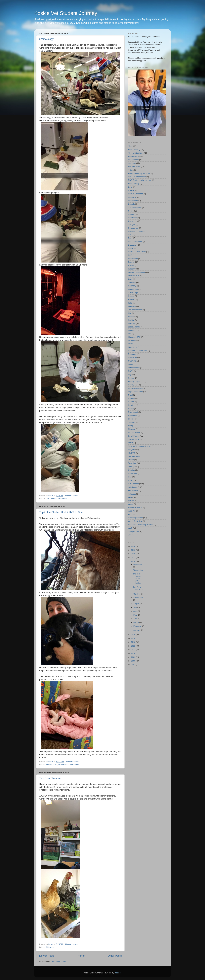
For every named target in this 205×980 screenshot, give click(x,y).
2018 (134, 554)
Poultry (131, 378)
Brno (130, 187)
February (138, 626)
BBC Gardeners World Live (140, 180)
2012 (134, 646)
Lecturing (132, 330)
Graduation (133, 289)
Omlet (131, 364)
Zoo (130, 535)
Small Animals (134, 433)
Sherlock (132, 422)
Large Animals (134, 327)
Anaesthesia (133, 160)
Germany (132, 286)
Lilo (130, 334)
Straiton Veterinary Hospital (140, 446)
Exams (131, 262)
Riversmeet (133, 412)
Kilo (130, 313)
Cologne (132, 225)
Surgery (131, 449)
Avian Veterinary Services (139, 173)
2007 (134, 665)
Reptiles (132, 405)
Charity (131, 214)
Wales (131, 504)
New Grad (132, 357)
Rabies (131, 402)
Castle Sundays (135, 207)
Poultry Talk (133, 385)
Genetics (132, 283)
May (135, 615)
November (138, 565)
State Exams (134, 439)
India (130, 303)
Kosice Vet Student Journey (66, 13)
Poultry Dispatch (135, 381)
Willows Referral (135, 507)
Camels (131, 204)
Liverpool (132, 340)
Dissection (133, 245)
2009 (134, 657)
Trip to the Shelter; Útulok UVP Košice (61, 512)
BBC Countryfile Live (137, 177)
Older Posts (115, 956)
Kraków (131, 320)
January (137, 630)
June (136, 611)
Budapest (132, 197)
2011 (134, 650)
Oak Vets (132, 361)
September (138, 598)
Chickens (50, 947)
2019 (134, 550)
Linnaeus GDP (134, 337)
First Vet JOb (134, 276)
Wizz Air (132, 511)
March (136, 622)
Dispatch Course (135, 242)
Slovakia (132, 429)
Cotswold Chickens (136, 231)
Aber (130, 146)
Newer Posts (47, 956)
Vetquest (132, 494)
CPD (130, 235)
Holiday (131, 296)
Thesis (131, 460)
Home (81, 956)
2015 (134, 635)
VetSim (131, 501)
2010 (134, 653)
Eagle (131, 248)
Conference (133, 228)
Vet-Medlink (133, 490)
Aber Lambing (134, 149)
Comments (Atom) (59, 962)
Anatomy (132, 163)
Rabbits (131, 398)
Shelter (49, 765)
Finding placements (136, 272)
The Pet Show (134, 456)
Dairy (130, 238)
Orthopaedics (134, 368)
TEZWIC (132, 453)
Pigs (130, 375)
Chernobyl (133, 218)
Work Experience (135, 518)
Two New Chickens (50, 778)
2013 (134, 642)
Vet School (62, 499)
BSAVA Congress (136, 194)
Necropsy (132, 354)
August (137, 604)
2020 (134, 546)
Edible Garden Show (137, 252)
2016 (134, 561)
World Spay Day (135, 521)
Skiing (131, 426)
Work (130, 514)
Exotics (131, 265)
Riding (131, 409)
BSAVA (131, 190)
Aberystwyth (133, 156)
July (135, 607)
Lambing (132, 323)
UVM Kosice (51, 499)
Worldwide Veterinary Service (141, 525)
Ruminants (133, 415)
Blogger (118, 973)
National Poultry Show (138, 351)
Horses (131, 299)
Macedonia (133, 347)
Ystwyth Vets (134, 531)
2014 (134, 638)
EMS (130, 255)
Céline (131, 211)
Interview (132, 306)
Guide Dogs (133, 293)
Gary (130, 279)
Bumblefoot (133, 201)
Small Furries (134, 436)
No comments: (72, 496)
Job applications (135, 310)
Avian (131, 170)
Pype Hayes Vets (135, 392)
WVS (130, 528)
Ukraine (131, 470)
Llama (131, 344)
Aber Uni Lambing (136, 153)
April (136, 619)
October (137, 594)
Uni (130, 477)
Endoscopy (133, 259)
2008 (134, 661)
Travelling (132, 463)
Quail (130, 395)
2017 (134, 558)
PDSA (131, 371)
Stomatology (46, 39)
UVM (55, 765)
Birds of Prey (134, 184)
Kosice (131, 317)
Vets (130, 497)
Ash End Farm (134, 167)
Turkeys (132, 467)
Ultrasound (133, 473)
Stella (131, 443)
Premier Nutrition (135, 388)
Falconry (132, 269)
